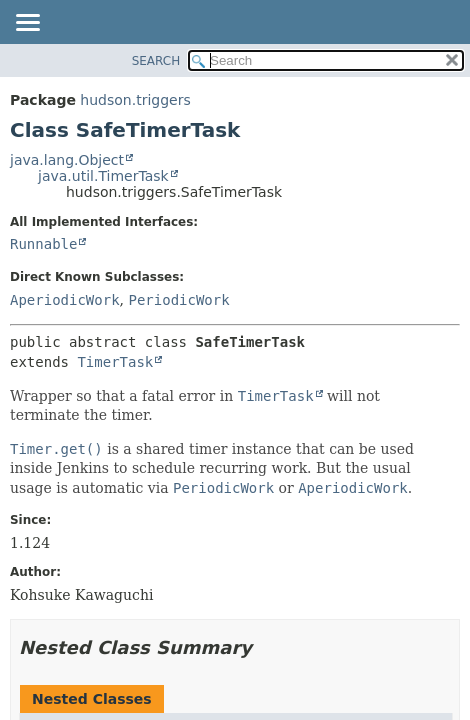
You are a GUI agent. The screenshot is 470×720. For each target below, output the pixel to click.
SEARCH (156, 61)
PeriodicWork (178, 300)
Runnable (43, 244)
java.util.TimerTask (103, 176)
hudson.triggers (135, 100)
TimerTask (115, 362)
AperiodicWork (65, 300)
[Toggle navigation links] (27, 24)
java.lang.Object (67, 160)
